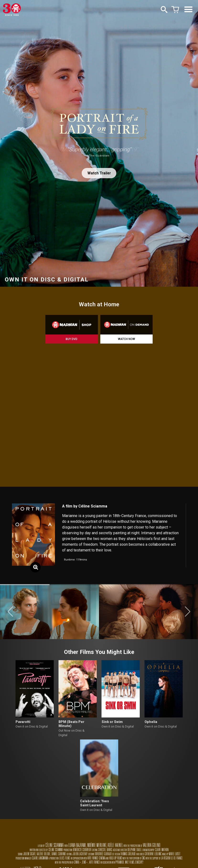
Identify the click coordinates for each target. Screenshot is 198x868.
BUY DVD (72, 339)
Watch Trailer (99, 173)
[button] (10, 612)
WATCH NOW (126, 339)
